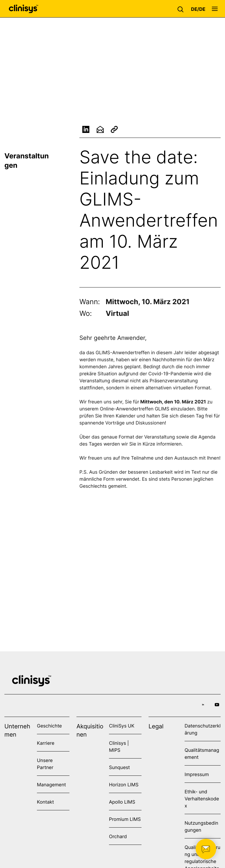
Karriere (46, 743)
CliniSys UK (122, 726)
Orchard (118, 836)
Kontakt (45, 802)
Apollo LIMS (122, 802)
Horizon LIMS (124, 785)
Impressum (197, 774)
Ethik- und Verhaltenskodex (202, 799)
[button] (182, 9)
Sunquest (119, 767)
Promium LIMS (125, 819)
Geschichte (49, 726)
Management (51, 785)
